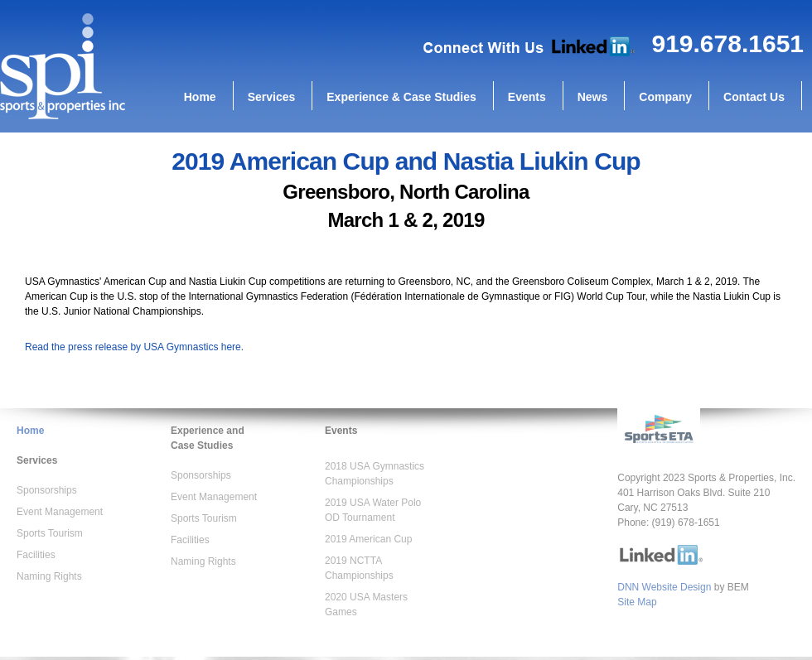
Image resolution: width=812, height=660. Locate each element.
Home (200, 97)
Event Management (60, 512)
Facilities (36, 555)
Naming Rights (49, 576)
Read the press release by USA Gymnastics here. (134, 347)
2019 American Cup (368, 539)
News (593, 97)
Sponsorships (47, 490)
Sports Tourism (50, 533)
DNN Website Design (664, 587)
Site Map (637, 602)
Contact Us (754, 97)
